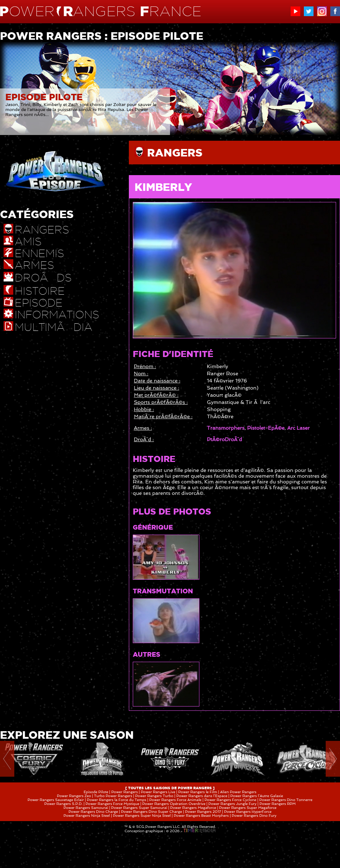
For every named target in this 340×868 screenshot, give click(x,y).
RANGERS (175, 153)
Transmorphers (226, 428)
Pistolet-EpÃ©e (266, 428)
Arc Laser (298, 428)
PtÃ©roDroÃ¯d (224, 439)
